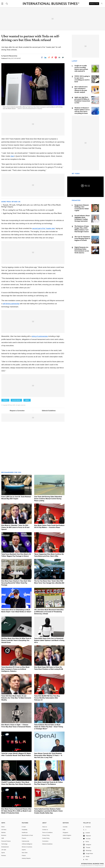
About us (45, 827)
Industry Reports (26, 858)
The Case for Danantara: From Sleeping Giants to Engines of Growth (82, 238)
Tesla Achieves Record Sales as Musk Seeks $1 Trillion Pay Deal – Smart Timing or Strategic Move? (49, 727)
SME (3, 838)
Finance (24, 838)
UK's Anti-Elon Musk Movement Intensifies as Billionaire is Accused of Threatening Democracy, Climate (49, 612)
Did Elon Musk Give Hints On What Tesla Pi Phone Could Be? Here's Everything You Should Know (16, 640)
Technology (4, 844)
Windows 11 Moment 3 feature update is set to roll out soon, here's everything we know (82, 111)
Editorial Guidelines (49, 411)
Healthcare (25, 832)
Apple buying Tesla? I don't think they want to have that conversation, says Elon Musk (32, 213)
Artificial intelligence (27, 844)
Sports (3, 853)
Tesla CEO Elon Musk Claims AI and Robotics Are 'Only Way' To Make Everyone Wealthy (16, 698)
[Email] (59, 57)
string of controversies (40, 336)
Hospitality (25, 830)
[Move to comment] (63, 57)
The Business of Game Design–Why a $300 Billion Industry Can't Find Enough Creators (82, 229)
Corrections (45, 841)
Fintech (24, 855)
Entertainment (5, 847)
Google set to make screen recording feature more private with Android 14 (81, 68)
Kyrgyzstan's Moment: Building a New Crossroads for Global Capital (82, 208)
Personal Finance (6, 841)
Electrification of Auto (27, 835)
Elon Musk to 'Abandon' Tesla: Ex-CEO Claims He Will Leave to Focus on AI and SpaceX (15, 527)
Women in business (27, 847)
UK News (4, 830)
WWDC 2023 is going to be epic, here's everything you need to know (82, 79)
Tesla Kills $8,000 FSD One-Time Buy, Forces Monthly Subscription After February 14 (47, 698)
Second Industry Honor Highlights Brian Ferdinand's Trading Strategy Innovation (82, 218)
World (3, 827)
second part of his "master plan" (44, 228)
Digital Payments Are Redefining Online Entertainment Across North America (82, 250)
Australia (65, 827)
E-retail (24, 827)
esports (24, 850)
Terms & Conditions (47, 832)
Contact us (45, 830)
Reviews (4, 855)
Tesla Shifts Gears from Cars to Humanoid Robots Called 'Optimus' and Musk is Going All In (49, 640)
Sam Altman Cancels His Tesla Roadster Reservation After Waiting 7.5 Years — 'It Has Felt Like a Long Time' (48, 755)
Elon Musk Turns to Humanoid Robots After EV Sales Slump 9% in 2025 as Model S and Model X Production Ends (16, 811)
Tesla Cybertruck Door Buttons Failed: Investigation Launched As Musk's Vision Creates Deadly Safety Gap (48, 811)
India (64, 830)
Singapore (65, 832)
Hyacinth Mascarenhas (10, 56)
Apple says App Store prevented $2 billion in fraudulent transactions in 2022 (82, 100)
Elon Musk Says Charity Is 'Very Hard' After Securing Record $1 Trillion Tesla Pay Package (16, 583)
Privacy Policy (46, 835)
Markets (3, 832)
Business (4, 835)
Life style (4, 850)
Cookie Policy (46, 838)
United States (66, 838)
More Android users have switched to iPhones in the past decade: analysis (81, 89)
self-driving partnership (11, 304)
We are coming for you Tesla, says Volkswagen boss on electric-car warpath (28, 210)
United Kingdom (67, 835)
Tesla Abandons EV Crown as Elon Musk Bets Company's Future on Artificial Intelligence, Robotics (15, 669)
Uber (12, 156)
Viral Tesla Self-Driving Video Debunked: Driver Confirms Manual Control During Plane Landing (48, 499)
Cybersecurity (25, 841)
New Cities (25, 853)
